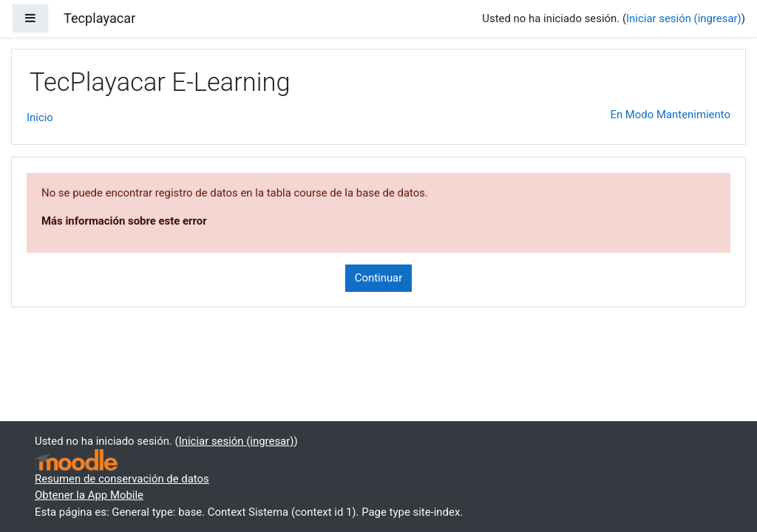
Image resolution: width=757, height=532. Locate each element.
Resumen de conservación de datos (122, 479)
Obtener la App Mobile (89, 495)
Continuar (379, 278)
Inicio (40, 117)
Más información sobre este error (124, 221)
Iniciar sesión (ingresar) (684, 18)
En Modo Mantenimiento (670, 115)
